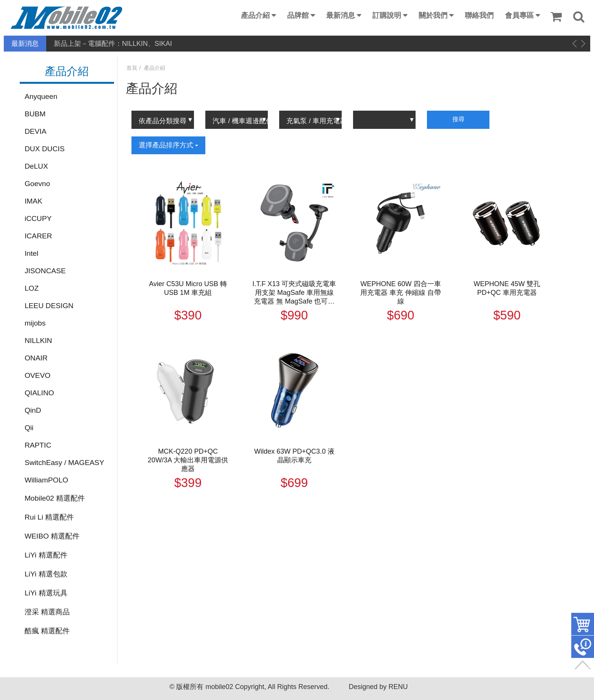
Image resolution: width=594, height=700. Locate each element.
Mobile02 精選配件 (55, 498)
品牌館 (298, 15)
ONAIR (36, 358)
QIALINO (39, 393)
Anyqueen (41, 96)
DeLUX (36, 166)
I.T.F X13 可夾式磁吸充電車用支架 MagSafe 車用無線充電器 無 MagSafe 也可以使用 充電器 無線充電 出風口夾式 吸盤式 (294, 293)
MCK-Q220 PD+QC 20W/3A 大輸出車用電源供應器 (188, 460)
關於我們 (433, 15)
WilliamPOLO (46, 480)
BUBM (35, 114)
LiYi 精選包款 (46, 574)
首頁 (132, 68)
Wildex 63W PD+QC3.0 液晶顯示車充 (294, 456)
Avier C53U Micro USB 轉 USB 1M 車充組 (188, 288)
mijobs (35, 323)
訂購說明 (387, 15)
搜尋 (458, 119)
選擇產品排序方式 (168, 145)
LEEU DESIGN (49, 306)
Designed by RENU (378, 687)
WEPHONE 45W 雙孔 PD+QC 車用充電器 (507, 288)
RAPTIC (38, 445)
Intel (31, 253)
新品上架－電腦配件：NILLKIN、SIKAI (113, 44)
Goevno (37, 184)
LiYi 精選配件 (46, 555)
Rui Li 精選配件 (49, 517)
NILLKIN (38, 341)
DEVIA (36, 131)
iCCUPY (38, 218)
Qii (29, 428)
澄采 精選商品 (47, 612)
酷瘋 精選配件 (47, 631)
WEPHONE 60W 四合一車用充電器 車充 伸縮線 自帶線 (401, 293)
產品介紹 (255, 15)
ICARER (38, 236)
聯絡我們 (479, 15)
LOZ (32, 288)
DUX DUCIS (45, 149)
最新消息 (341, 15)
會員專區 (519, 15)
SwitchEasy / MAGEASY (64, 463)
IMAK (34, 201)
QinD (33, 410)
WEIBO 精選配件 (52, 536)
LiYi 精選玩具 (46, 593)
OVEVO (38, 375)
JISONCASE (45, 271)
